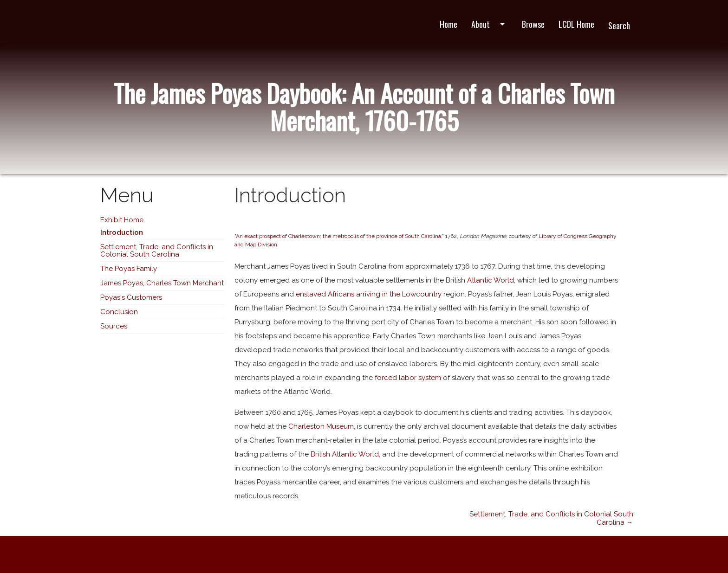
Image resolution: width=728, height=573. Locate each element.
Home (448, 24)
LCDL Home (576, 24)
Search (619, 26)
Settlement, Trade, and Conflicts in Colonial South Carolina (157, 251)
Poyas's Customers (131, 297)
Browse (533, 24)
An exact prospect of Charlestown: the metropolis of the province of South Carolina (338, 236)
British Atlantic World (345, 454)
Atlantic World (491, 280)
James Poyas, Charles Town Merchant (162, 283)
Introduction (122, 232)
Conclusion (119, 312)
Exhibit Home (122, 220)
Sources (114, 326)
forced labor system (408, 378)
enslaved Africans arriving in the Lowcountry (369, 294)
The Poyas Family (129, 269)
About (490, 24)
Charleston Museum (321, 426)
